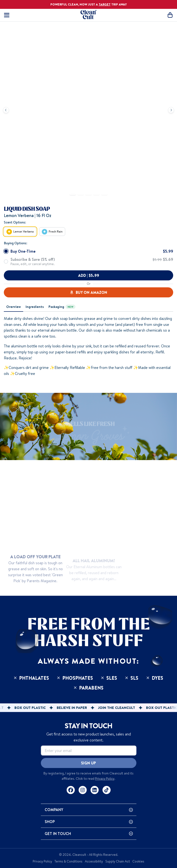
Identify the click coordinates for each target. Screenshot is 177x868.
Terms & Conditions (68, 861)
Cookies (138, 861)
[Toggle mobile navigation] (7, 15)
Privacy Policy (105, 779)
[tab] (13, 307)
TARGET (105, 4)
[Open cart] (170, 15)
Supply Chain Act (118, 861)
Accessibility (94, 861)
